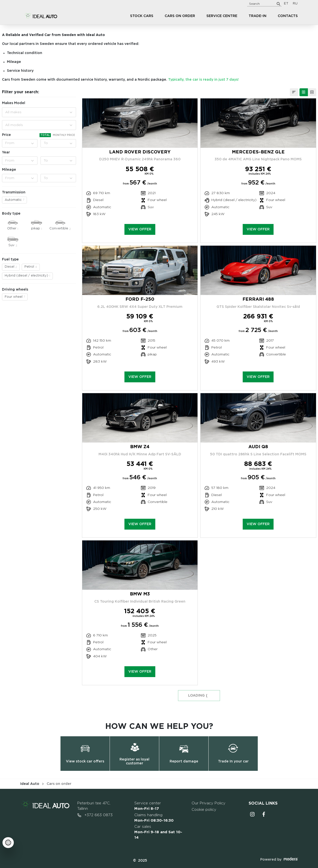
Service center (148, 806)
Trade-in (258, 16)
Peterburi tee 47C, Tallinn (94, 806)
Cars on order (180, 16)
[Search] (278, 4)
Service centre (222, 16)
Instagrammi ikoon (252, 814)
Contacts (288, 16)
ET (286, 4)
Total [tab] (45, 135)
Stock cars (142, 16)
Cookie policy (204, 810)
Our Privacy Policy (209, 803)
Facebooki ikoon (264, 814)
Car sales (158, 832)
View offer (140, 229)
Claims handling (154, 818)
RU (295, 4)
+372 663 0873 (95, 815)
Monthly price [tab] (64, 135)
